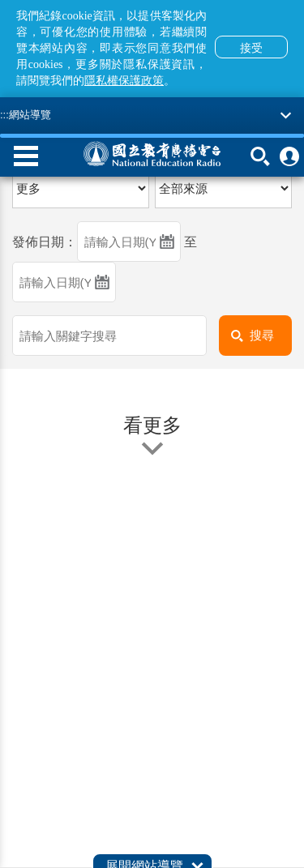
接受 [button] (251, 48)
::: (4, 115)
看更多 (152, 436)
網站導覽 (30, 115)
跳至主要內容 (0, 0)
